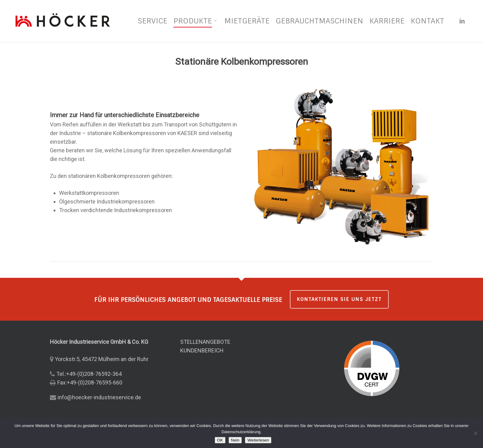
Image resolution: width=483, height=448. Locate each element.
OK (220, 440)
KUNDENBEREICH (202, 350)
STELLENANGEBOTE (205, 342)
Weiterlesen (258, 440)
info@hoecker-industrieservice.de (99, 397)
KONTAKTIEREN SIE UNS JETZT (339, 299)
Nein (235, 440)
